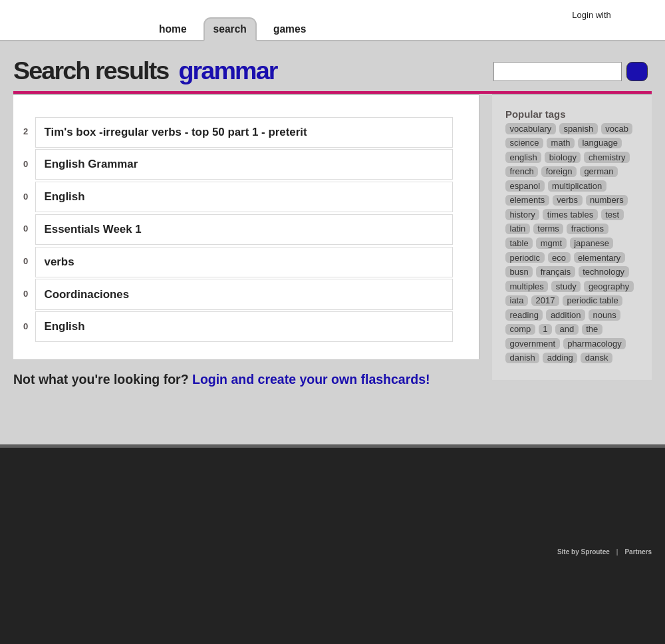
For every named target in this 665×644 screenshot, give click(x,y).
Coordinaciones (87, 294)
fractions (588, 229)
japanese (592, 243)
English (65, 197)
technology (603, 272)
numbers (607, 200)
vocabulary (531, 129)
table (519, 243)
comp (521, 329)
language (600, 143)
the (592, 329)
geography (609, 286)
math (561, 143)
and (567, 329)
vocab (617, 129)
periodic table (592, 300)
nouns (604, 315)
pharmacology (595, 344)
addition (566, 315)
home (173, 29)
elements (528, 200)
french (522, 171)
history (523, 215)
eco (559, 258)
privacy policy (375, 453)
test (612, 215)
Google (631, 17)
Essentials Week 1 (93, 229)
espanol (525, 186)
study (566, 286)
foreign (559, 171)
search (230, 29)
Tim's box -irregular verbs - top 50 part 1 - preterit (176, 132)
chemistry (607, 157)
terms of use (437, 486)
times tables (570, 215)
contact (326, 482)
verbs (60, 262)
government (533, 344)
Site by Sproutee (584, 552)
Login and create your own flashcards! (311, 379)
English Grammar (91, 164)
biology (563, 157)
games (290, 29)
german (598, 171)
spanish (578, 129)
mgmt (552, 243)
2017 (545, 300)
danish (523, 358)
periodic (525, 258)
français (556, 272)
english (524, 157)
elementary (599, 258)
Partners (638, 552)
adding (560, 358)
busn (519, 272)
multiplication (577, 186)
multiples (527, 286)
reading (524, 315)
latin (518, 229)
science (525, 143)
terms (548, 229)
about (161, 502)
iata (517, 300)
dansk (597, 358)
